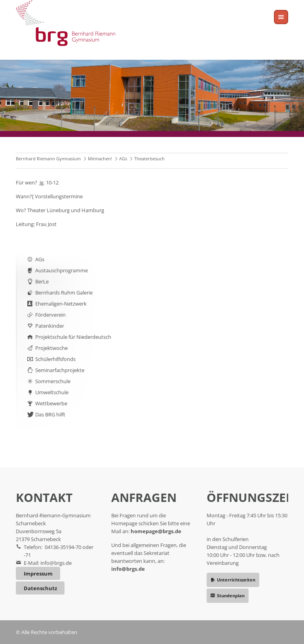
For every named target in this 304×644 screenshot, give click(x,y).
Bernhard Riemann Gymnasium (48, 159)
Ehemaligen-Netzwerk (61, 304)
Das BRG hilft (50, 414)
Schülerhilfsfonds (55, 359)
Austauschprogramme (62, 270)
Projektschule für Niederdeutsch (73, 337)
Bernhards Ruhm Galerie (64, 293)
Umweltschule (52, 392)
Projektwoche (51, 348)
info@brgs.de (56, 563)
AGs (123, 159)
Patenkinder (50, 326)
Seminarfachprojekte (60, 370)
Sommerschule (53, 381)
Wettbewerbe (51, 403)
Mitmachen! (100, 159)
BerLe (42, 281)
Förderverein (50, 315)
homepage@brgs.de (156, 531)
